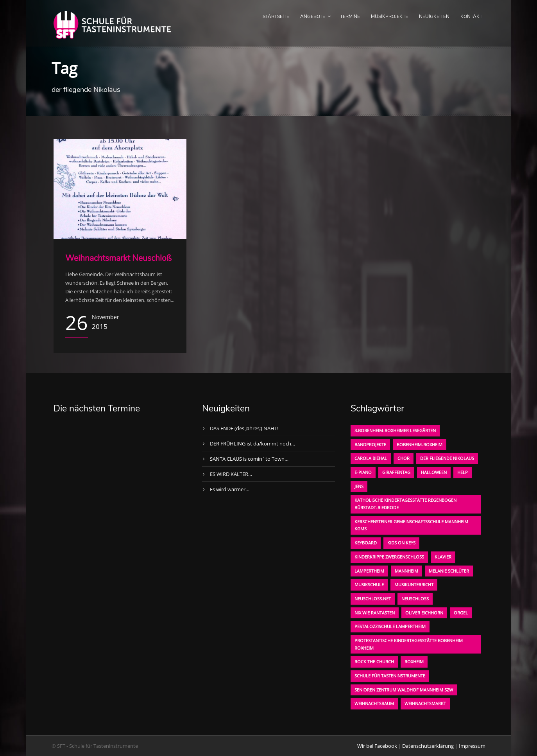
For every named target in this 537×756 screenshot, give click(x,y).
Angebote (313, 16)
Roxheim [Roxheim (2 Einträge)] (414, 662)
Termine (350, 16)
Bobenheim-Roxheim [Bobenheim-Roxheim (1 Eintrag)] (420, 444)
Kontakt (471, 16)
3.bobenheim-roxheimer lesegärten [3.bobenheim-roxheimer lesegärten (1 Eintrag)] (395, 430)
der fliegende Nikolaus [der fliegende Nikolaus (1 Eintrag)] (447, 458)
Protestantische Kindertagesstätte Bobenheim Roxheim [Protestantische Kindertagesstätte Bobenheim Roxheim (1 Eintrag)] (409, 644)
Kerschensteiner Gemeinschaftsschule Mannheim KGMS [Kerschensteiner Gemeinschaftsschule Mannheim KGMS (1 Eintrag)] (411, 525)
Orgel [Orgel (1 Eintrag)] (461, 613)
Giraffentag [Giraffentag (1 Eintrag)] (396, 472)
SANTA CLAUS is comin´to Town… (249, 459)
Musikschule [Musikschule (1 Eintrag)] (369, 585)
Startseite (276, 16)
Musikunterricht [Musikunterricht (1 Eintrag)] (414, 585)
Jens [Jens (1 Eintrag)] (359, 486)
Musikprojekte (389, 16)
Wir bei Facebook (377, 746)
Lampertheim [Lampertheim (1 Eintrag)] (369, 571)
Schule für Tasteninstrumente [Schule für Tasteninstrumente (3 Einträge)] (390, 676)
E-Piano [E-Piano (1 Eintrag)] (363, 472)
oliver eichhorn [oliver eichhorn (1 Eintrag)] (424, 613)
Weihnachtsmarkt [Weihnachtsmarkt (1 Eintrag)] (425, 703)
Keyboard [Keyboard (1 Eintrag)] (366, 543)
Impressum (472, 746)
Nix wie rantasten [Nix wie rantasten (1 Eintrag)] (375, 613)
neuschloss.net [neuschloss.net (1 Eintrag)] (373, 599)
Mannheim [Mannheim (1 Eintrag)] (406, 571)
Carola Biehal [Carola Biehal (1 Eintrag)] (371, 458)
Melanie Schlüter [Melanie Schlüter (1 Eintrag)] (449, 571)
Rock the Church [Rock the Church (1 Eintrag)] (374, 662)
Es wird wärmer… (230, 489)
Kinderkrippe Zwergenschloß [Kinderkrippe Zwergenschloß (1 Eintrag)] (389, 557)
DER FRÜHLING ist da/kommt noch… (252, 444)
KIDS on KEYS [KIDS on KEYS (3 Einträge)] (401, 543)
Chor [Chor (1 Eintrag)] (404, 458)
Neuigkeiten (434, 16)
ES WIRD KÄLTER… (231, 474)
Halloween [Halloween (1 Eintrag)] (434, 472)
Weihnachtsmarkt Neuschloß (118, 258)
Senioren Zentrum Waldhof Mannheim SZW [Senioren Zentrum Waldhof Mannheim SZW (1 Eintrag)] (404, 690)
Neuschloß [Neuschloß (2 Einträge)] (415, 599)
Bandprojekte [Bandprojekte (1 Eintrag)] (370, 444)
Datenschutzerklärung (428, 746)
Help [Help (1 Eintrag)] (463, 472)
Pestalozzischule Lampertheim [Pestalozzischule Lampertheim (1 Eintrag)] (390, 626)
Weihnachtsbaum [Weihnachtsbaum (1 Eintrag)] (374, 703)
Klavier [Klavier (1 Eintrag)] (443, 557)
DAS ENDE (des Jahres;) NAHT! (244, 428)
